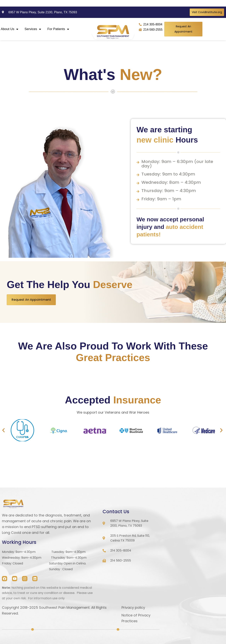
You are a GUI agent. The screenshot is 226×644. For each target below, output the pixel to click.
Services (33, 29)
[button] (3, 430)
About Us (10, 29)
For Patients (58, 29)
